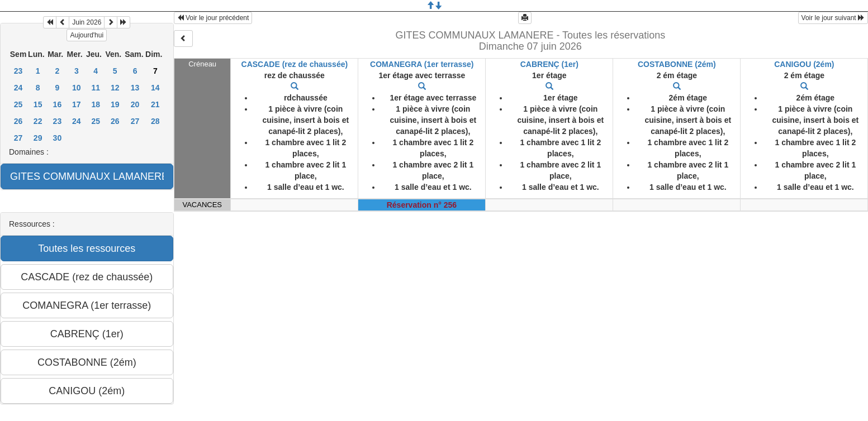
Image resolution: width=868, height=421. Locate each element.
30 (58, 138)
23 (18, 71)
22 (38, 121)
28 (155, 121)
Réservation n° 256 (422, 205)
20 (135, 104)
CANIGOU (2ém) (804, 64)
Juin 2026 (87, 22)
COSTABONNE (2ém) (677, 64)
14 (155, 88)
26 (18, 121)
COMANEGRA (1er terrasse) (422, 64)
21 (155, 104)
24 (18, 88)
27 (135, 121)
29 (38, 138)
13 (135, 88)
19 (115, 104)
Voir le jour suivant (833, 18)
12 (115, 88)
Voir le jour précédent (213, 18)
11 (96, 88)
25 (18, 104)
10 (77, 88)
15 (38, 104)
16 (58, 104)
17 (77, 104)
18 (96, 104)
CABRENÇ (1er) (549, 64)
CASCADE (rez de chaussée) (295, 64)
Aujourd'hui (87, 35)
